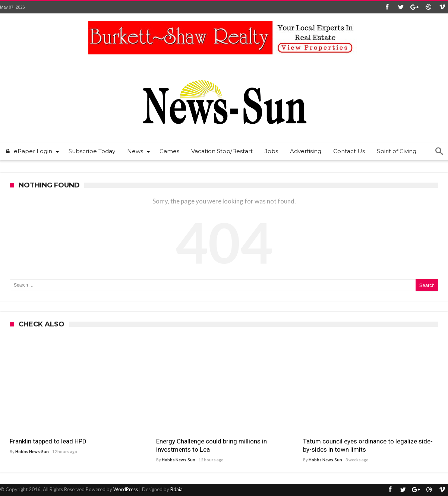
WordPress (126, 489)
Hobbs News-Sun (32, 451)
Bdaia (176, 489)
